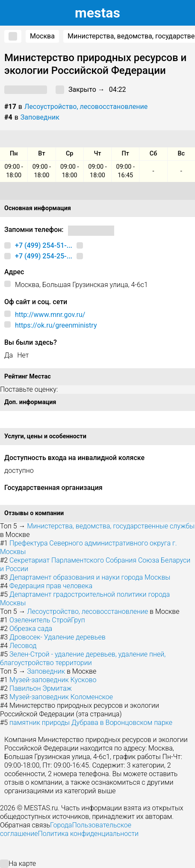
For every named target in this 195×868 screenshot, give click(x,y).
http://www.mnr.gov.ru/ (50, 315)
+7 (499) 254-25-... (44, 256)
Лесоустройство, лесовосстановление (86, 107)
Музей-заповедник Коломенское (61, 697)
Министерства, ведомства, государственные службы (111, 526)
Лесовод (23, 646)
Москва (42, 36)
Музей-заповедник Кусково (53, 680)
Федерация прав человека (51, 586)
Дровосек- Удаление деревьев (58, 637)
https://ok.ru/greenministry (56, 325)
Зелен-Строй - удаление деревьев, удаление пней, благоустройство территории (83, 658)
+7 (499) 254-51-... (44, 245)
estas (97, 13)
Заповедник (40, 117)
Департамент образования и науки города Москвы (90, 577)
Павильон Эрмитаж (41, 688)
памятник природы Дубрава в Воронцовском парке (91, 723)
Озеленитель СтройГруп (47, 620)
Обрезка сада (31, 629)
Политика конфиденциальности (88, 834)
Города (61, 825)
